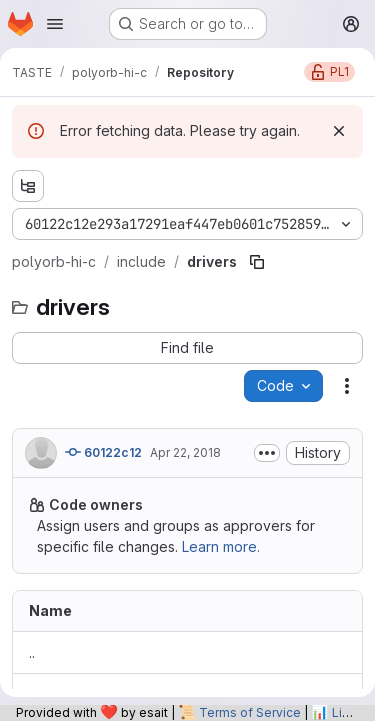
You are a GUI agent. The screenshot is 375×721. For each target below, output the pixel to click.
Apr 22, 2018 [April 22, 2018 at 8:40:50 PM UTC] (185, 452)
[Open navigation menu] (55, 24)
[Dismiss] (339, 131)
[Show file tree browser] (28, 186)
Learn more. (221, 546)
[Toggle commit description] (267, 453)
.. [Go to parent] (32, 652)
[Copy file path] (257, 262)
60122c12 (103, 452)
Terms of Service (250, 712)
